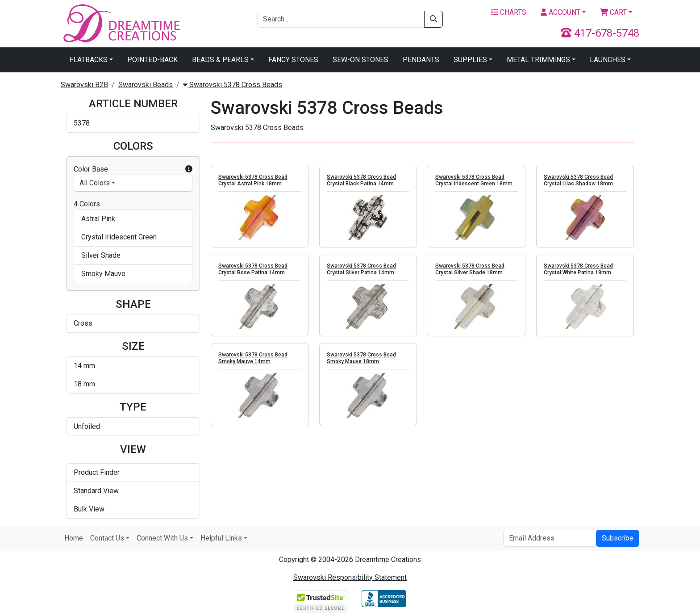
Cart (613, 12)
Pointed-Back (152, 60)
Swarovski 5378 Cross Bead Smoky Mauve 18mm (361, 358)
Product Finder (97, 472)
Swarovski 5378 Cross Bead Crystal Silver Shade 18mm (470, 269)
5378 (82, 123)
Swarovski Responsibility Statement (350, 577)
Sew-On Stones (360, 60)
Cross (83, 323)
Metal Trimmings (538, 60)
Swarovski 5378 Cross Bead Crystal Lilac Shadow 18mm (578, 180)
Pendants (421, 60)
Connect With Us (162, 538)
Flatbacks (88, 60)
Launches (608, 60)
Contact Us (107, 538)
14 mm (84, 366)
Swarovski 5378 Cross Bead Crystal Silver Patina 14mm (361, 269)
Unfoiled (87, 426)
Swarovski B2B (84, 85)
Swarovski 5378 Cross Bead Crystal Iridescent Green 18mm (474, 180)
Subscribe (618, 538)
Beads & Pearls (220, 60)
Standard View (96, 491)
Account (560, 12)
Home (74, 538)
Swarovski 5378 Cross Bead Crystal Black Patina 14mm (361, 180)
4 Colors (87, 204)
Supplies (470, 60)
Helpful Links (221, 538)
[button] (189, 169)
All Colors (95, 183)
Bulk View (89, 509)
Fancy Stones (293, 60)
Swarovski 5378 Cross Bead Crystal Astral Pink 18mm (253, 180)
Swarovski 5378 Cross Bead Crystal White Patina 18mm (578, 269)
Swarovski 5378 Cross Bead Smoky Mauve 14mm (253, 358)
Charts (509, 12)
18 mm (84, 384)
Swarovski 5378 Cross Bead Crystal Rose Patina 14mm (253, 269)
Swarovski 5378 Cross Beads (233, 85)
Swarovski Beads (146, 85)
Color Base (133, 169)
